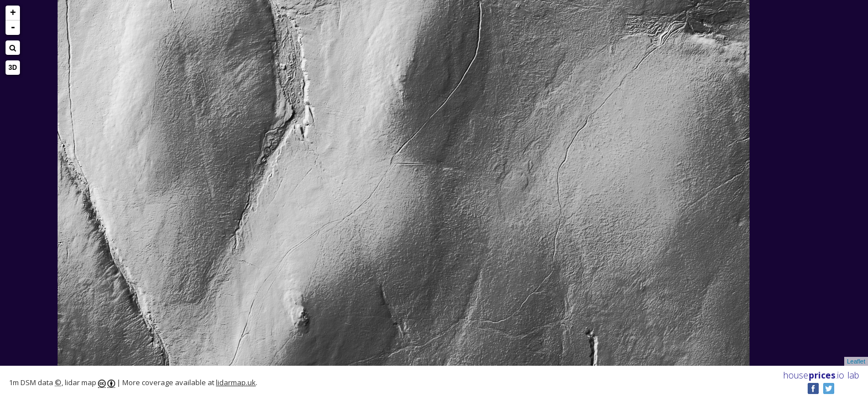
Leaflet (856, 361)
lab (853, 375)
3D (12, 68)
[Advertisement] (52, 197)
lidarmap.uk (236, 382)
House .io (814, 375)
